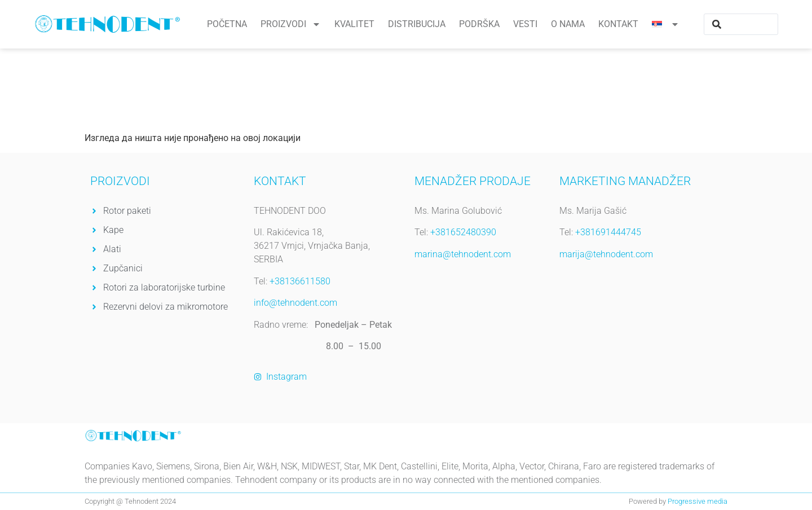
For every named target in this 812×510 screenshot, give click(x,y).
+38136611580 (299, 281)
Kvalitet (354, 24)
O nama (568, 24)
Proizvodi (291, 24)
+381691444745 (608, 232)
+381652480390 (463, 232)
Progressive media (698, 501)
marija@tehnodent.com (606, 254)
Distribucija (417, 24)
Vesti (525, 24)
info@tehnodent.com (295, 303)
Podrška (479, 24)
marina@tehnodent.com (463, 254)
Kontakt (618, 24)
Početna (227, 24)
